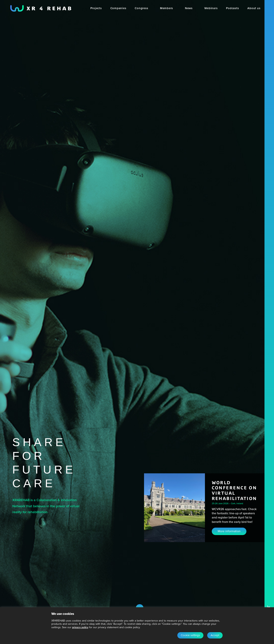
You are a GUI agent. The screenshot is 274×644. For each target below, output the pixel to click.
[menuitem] (96, 8)
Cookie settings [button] (190, 635)
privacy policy (80, 627)
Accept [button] (215, 635)
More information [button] (229, 531)
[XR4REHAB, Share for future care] (41, 8)
